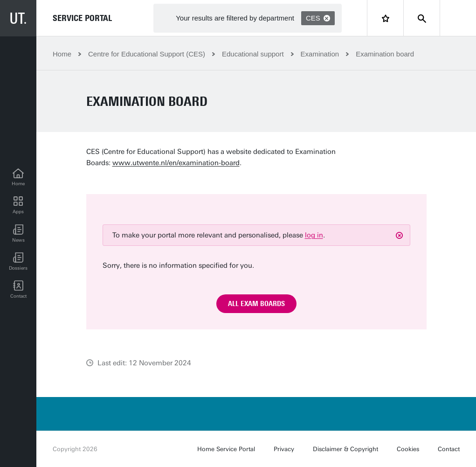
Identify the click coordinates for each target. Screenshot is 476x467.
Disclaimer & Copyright (345, 449)
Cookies (408, 449)
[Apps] (18, 206)
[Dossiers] (18, 262)
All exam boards (256, 304)
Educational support (253, 54)
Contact (449, 449)
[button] (18, 234)
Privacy (284, 449)
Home (62, 54)
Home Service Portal (226, 449)
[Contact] (18, 290)
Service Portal (82, 18)
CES (318, 18)
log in (314, 235)
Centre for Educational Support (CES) (147, 54)
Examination (320, 54)
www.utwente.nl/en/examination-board (176, 163)
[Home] (18, 178)
